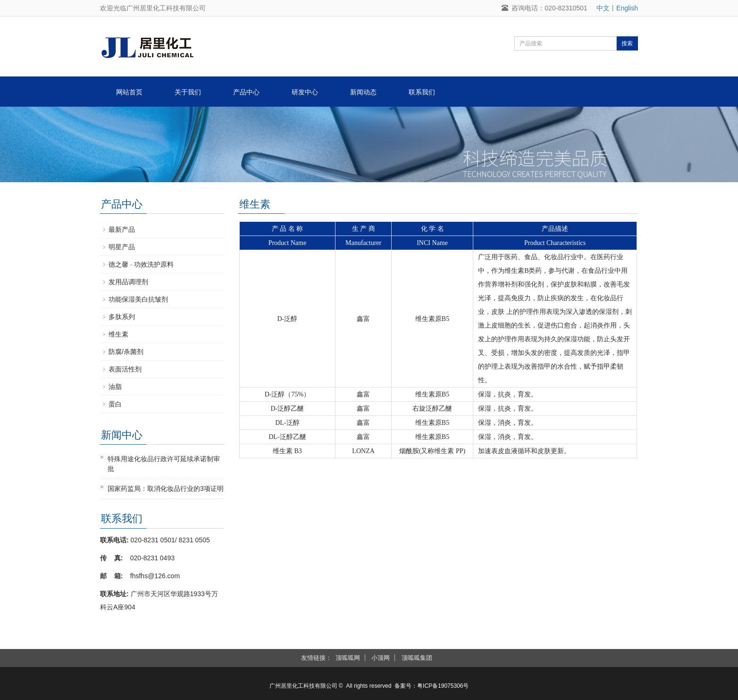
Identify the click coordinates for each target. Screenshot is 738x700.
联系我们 (422, 92)
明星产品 (122, 247)
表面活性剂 (125, 369)
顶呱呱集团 (417, 658)
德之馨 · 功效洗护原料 (141, 264)
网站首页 (129, 92)
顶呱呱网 (348, 658)
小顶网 (381, 658)
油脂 (115, 387)
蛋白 (115, 404)
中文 (603, 8)
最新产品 (122, 229)
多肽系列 (122, 317)
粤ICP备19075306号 (443, 686)
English (627, 8)
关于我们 (188, 92)
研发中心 (305, 92)
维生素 (118, 334)
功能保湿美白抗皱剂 (138, 299)
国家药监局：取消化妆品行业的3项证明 (166, 489)
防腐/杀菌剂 (126, 352)
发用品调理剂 (128, 282)
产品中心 (246, 92)
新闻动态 (363, 92)
